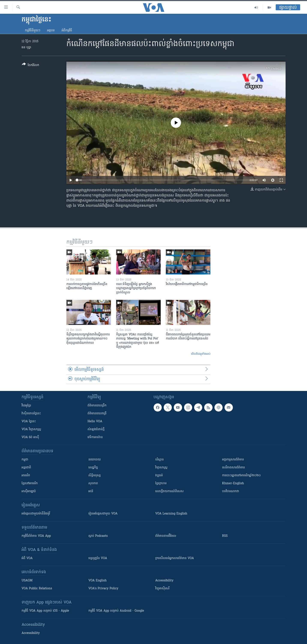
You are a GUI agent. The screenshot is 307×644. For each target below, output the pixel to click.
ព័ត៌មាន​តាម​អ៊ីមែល (166, 536)
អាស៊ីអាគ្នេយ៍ (29, 491)
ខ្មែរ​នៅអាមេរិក (30, 483)
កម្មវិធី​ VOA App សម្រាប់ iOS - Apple (45, 611)
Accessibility (164, 581)
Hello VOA (95, 422)
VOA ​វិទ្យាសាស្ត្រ (31, 429)
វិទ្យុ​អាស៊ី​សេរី (162, 589)
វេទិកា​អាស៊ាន (95, 437)
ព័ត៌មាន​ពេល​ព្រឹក (97, 406)
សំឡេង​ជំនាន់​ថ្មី (96, 429)
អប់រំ (91, 491)
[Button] (31, 66)
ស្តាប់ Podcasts (98, 536)
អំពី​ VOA (27, 558)
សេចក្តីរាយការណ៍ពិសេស (170, 491)
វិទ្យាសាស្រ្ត (161, 468)
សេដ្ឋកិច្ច (93, 468)
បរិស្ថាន (160, 460)
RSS (225, 536)
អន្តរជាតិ (26, 468)
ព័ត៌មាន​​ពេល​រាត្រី (97, 414)
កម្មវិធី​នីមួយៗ (33, 31)
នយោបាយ (95, 460)
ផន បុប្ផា (26, 48)
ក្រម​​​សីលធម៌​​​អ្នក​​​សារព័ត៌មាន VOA (175, 558)
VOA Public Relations (37, 589)
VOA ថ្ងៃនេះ (29, 422)
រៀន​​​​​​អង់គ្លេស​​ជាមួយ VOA (103, 514)
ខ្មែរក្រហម (161, 483)
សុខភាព (93, 483)
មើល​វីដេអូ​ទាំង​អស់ (201, 354)
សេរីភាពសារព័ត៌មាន (234, 468)
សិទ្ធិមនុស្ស (95, 476)
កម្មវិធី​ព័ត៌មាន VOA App (36, 536)
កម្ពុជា (25, 460)
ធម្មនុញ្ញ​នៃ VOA (98, 558)
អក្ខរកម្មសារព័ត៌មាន (233, 460)
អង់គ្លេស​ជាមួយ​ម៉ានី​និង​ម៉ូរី (36, 514)
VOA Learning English (171, 514)
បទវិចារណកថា (231, 491)
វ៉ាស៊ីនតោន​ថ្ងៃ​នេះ (31, 414)
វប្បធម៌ (159, 476)
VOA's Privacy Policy (103, 589)
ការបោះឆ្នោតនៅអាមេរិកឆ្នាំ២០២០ (241, 476)
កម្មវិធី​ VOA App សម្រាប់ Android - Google (116, 611)
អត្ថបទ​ (51, 31)
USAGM (27, 581)
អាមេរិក (26, 476)
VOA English (98, 581)
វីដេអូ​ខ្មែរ (26, 406)
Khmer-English (233, 483)
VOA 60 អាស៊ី (30, 437)
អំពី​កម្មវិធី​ (67, 31)
